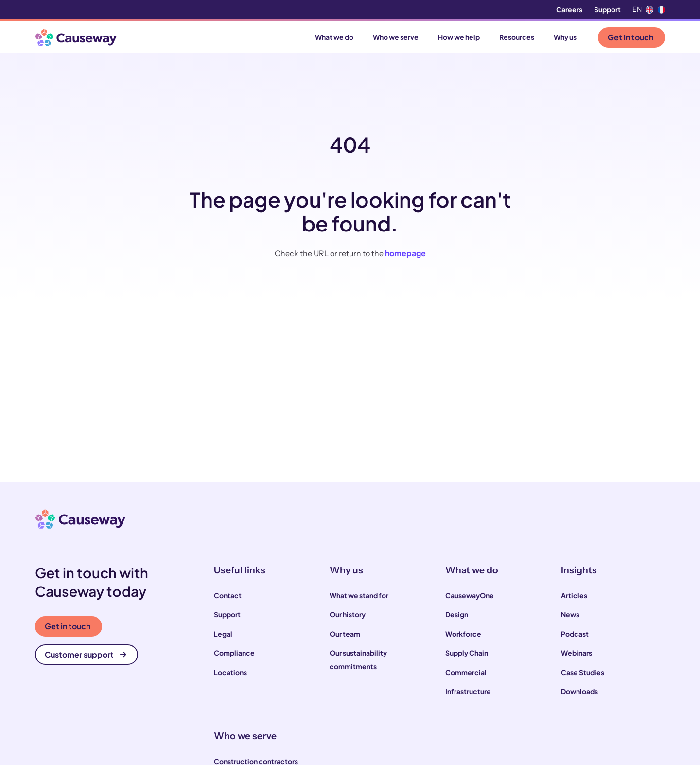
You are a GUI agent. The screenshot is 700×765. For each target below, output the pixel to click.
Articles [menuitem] (574, 595)
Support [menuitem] (607, 9)
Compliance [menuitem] (234, 653)
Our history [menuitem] (348, 614)
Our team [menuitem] (345, 634)
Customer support (86, 654)
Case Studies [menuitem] (583, 672)
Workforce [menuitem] (463, 634)
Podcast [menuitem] (575, 634)
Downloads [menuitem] (579, 691)
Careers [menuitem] (569, 9)
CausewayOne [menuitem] (470, 595)
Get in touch (630, 37)
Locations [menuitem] (230, 672)
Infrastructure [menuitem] (468, 691)
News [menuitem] (570, 614)
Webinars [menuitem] (577, 653)
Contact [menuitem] (228, 595)
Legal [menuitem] (223, 634)
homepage (405, 253)
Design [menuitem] (457, 614)
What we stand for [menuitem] (359, 595)
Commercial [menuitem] (466, 672)
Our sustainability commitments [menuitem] (358, 659)
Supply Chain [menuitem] (467, 653)
